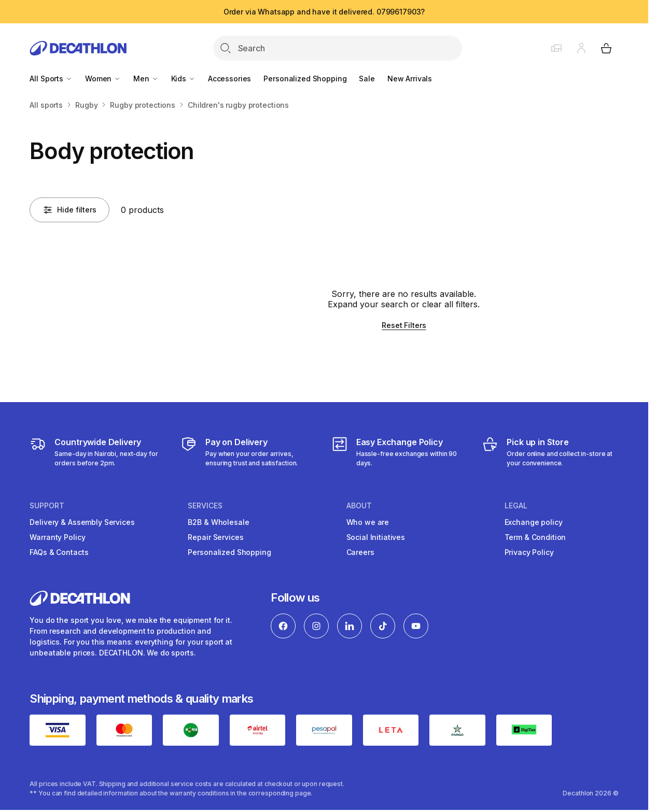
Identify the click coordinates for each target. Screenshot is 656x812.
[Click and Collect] (550, 452)
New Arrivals (410, 79)
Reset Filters (404, 325)
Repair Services (215, 537)
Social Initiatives (376, 537)
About (359, 506)
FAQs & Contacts (59, 552)
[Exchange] (400, 452)
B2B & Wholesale (218, 522)
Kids (183, 79)
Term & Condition (535, 537)
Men (146, 79)
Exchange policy (534, 522)
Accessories (229, 79)
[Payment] (249, 452)
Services (205, 506)
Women (103, 79)
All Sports (51, 79)
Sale (367, 79)
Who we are (368, 522)
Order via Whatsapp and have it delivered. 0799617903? (324, 12)
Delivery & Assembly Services (82, 522)
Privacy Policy (529, 552)
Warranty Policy (57, 537)
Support (47, 506)
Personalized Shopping (305, 79)
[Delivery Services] (98, 452)
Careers (360, 552)
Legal (516, 506)
